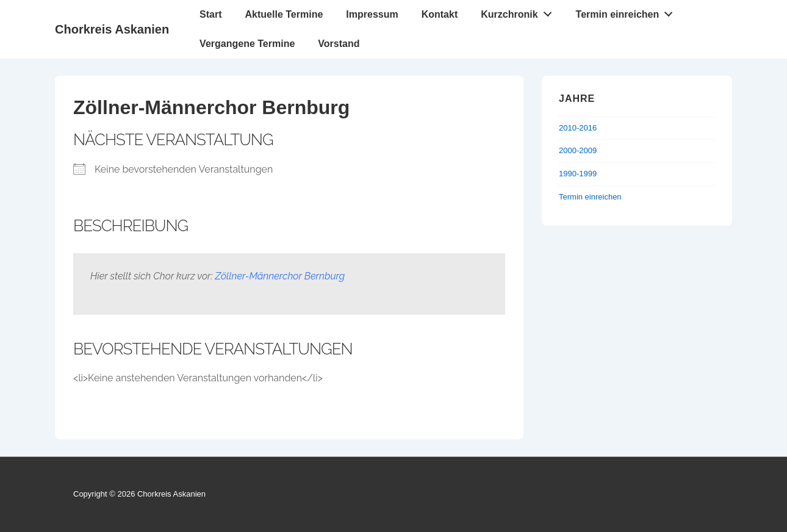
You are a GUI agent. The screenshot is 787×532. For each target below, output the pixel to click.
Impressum (372, 14)
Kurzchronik (519, 12)
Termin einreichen (628, 12)
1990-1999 (578, 174)
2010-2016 (578, 128)
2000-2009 (578, 150)
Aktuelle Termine (284, 14)
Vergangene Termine (247, 44)
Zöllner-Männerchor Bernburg (280, 276)
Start (210, 14)
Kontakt (440, 14)
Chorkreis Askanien (112, 29)
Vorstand (339, 44)
